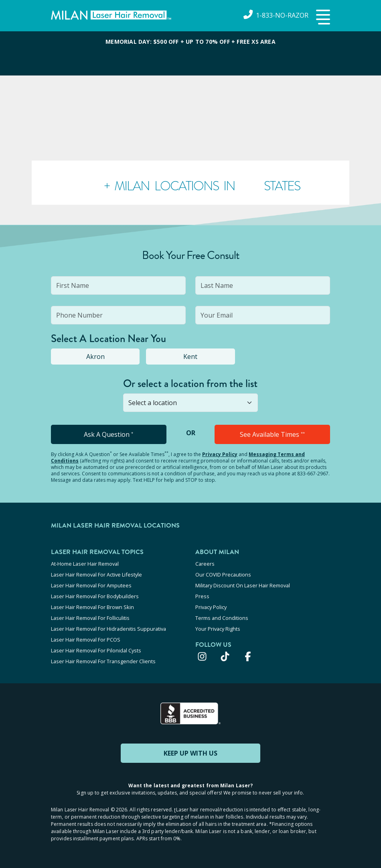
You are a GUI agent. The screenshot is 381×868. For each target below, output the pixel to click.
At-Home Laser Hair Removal (85, 564)
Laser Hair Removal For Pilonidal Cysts (96, 650)
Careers (205, 564)
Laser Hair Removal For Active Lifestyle (96, 575)
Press (202, 596)
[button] (322, 18)
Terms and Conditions (222, 618)
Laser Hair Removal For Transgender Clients (103, 661)
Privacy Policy (220, 454)
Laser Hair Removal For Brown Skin (92, 607)
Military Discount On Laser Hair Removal (243, 585)
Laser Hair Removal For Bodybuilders (95, 596)
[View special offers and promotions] (190, 53)
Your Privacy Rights (218, 629)
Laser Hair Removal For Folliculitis (90, 618)
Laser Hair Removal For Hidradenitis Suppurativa (108, 629)
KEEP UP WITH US (190, 753)
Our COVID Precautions (223, 575)
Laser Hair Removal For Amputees (91, 585)
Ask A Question (108, 434)
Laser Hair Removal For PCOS (86, 640)
